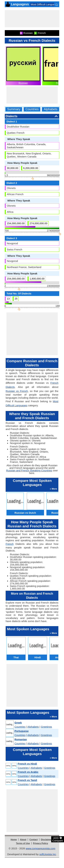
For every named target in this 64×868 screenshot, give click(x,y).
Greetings (47, 727)
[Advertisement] (32, 19)
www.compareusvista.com (41, 848)
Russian (23, 83)
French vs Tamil (27, 780)
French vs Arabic (28, 772)
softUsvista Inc (48, 854)
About (23, 840)
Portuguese (22, 731)
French (10, 544)
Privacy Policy (40, 843)
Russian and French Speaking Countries (29, 470)
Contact (33, 840)
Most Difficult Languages (45, 4)
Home (14, 840)
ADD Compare (58, 839)
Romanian (21, 739)
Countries (32, 109)
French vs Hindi (27, 764)
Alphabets (51, 109)
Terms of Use (23, 843)
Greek (18, 723)
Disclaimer (46, 840)
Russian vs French (17, 391)
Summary (14, 109)
